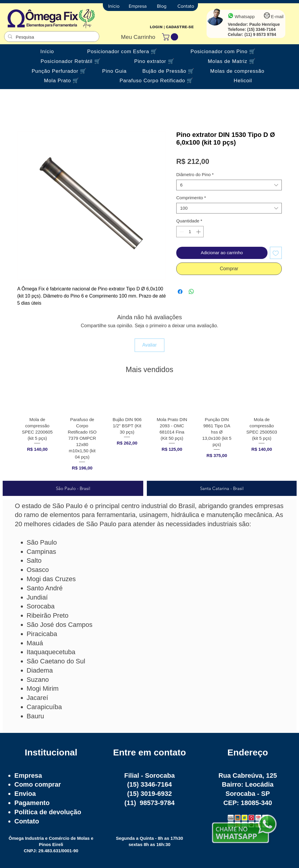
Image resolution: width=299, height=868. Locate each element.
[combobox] (229, 185)
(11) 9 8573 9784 (260, 34)
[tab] (73, 488)
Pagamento (32, 803)
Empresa (28, 775)
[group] (149, 431)
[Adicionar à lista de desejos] (276, 253)
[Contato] (186, 6)
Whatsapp (245, 16)
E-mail (277, 16)
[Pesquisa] (51, 37)
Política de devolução (48, 812)
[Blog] (162, 6)
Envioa (25, 794)
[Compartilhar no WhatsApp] (191, 292)
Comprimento (191, 198)
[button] (171, 37)
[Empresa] (138, 6)
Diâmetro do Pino (195, 174)
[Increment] (199, 232)
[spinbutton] (190, 232)
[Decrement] (181, 232)
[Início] (114, 6)
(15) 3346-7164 (261, 29)
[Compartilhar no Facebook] (180, 292)
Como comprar (37, 784)
